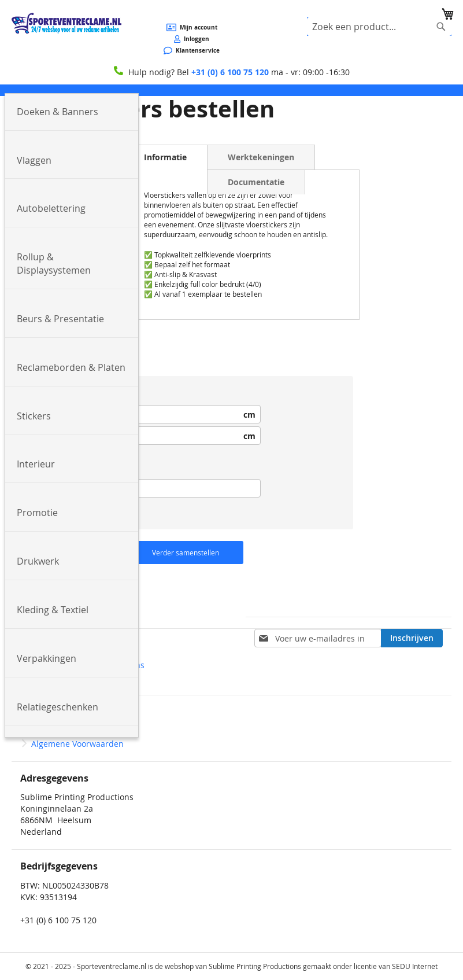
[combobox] (379, 27)
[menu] (231, 90)
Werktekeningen (261, 157)
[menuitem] (72, 112)
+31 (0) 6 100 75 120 (230, 72)
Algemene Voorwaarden (77, 744)
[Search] (441, 27)
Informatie (165, 157)
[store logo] (66, 23)
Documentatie (256, 182)
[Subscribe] (412, 638)
